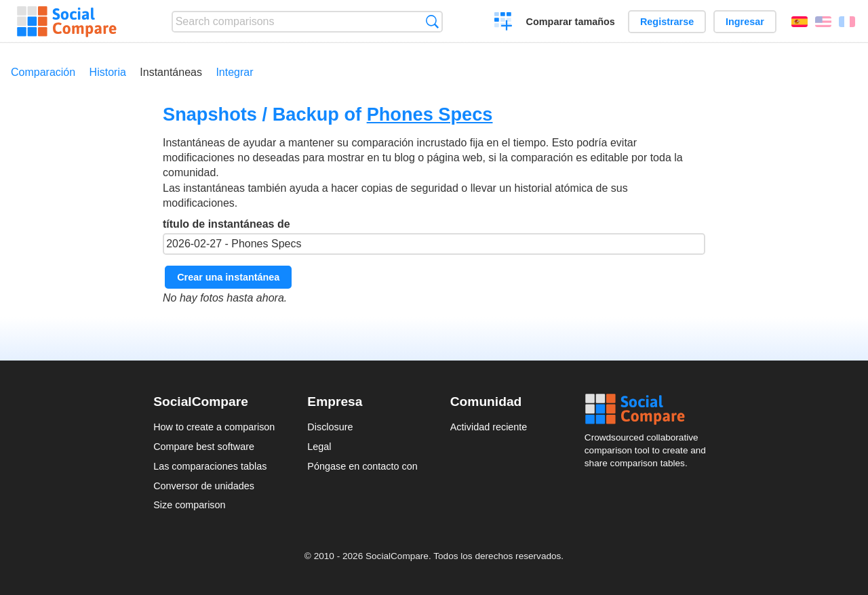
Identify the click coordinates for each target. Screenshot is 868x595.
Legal (319, 447)
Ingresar (745, 22)
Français (847, 22)
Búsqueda (432, 21)
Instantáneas (171, 72)
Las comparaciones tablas (210, 466)
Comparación (43, 72)
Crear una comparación (504, 23)
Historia (108, 72)
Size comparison (189, 505)
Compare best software (204, 447)
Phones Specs (430, 114)
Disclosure (330, 427)
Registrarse (667, 22)
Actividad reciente (489, 427)
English (823, 22)
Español (800, 22)
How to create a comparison (214, 427)
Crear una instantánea (228, 277)
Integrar (234, 72)
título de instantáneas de (434, 237)
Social (650, 409)
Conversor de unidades (204, 486)
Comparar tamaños (571, 22)
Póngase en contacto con (362, 466)
